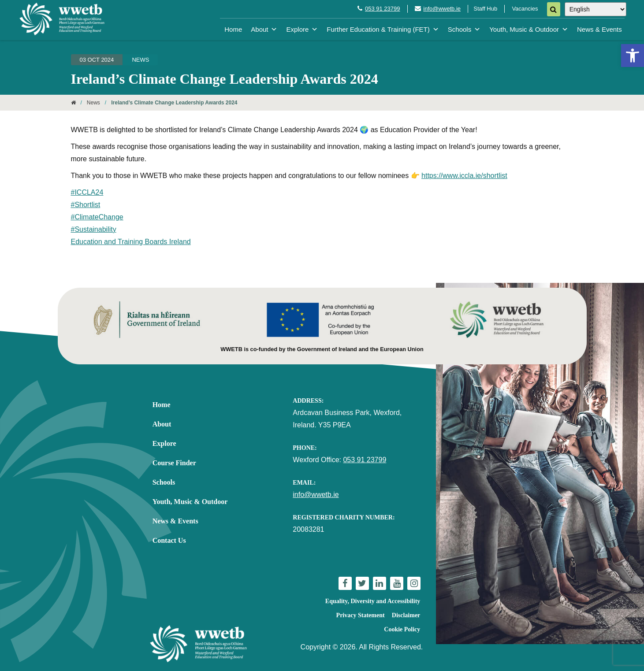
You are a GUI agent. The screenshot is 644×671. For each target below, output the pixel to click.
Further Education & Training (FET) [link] (383, 29)
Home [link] (233, 29)
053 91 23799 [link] (383, 9)
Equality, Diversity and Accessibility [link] (373, 601)
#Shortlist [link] (86, 205)
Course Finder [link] (174, 463)
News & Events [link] (599, 29)
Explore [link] (302, 29)
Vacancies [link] (525, 9)
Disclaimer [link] (406, 615)
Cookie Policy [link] (402, 629)
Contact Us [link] (169, 540)
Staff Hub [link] (485, 9)
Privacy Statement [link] (361, 615)
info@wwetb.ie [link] (442, 9)
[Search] (554, 9)
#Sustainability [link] (94, 229)
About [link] (264, 29)
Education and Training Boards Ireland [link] (131, 242)
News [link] (140, 60)
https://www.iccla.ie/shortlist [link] (464, 176)
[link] (633, 56)
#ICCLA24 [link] (87, 192)
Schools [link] (464, 29)
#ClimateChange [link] (97, 217)
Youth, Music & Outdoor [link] (529, 29)
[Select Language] (596, 9)
